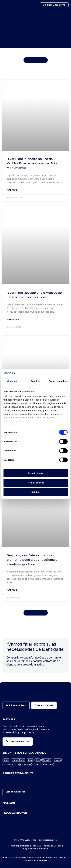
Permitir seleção (36, 483)
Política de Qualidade (56, 858)
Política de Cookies (52, 846)
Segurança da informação (35, 849)
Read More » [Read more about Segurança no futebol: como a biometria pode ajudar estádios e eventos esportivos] (13, 590)
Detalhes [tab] (35, 381)
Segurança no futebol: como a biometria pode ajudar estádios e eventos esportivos (32, 560)
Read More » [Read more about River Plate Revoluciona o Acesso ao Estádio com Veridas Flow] (13, 319)
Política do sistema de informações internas (24, 858)
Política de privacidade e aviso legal (25, 846)
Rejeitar (35, 492)
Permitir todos (36, 473)
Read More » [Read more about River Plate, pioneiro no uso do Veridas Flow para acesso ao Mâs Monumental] (13, 190)
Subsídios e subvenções (36, 861)
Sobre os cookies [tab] (58, 381)
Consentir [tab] (13, 381)
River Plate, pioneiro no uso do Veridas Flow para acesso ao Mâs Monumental (32, 163)
